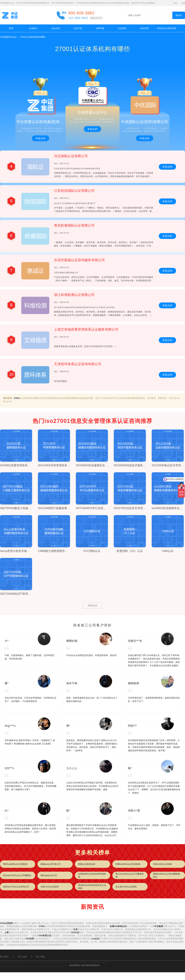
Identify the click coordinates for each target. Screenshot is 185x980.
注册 (183, 3)
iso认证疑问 (45, 962)
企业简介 (33, 28)
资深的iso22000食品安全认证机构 (92, 887)
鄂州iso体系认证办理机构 (15, 864)
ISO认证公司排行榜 (166, 28)
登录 (175, 3)
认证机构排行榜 (60, 962)
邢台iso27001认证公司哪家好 (17, 875)
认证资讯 (122, 28)
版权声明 (105, 962)
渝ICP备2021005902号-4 (57, 966)
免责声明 (95, 962)
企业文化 (55, 28)
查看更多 (92, 606)
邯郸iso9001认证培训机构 (128, 864)
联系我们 (84, 962)
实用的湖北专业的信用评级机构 (92, 875)
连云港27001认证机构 (126, 887)
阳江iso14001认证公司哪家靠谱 (130, 875)
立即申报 (100, 28)
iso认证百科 (32, 962)
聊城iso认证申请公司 (51, 864)
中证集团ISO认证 (8, 37)
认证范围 (74, 962)
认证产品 (78, 28)
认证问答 (144, 28)
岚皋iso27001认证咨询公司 (16, 887)
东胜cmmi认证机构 (50, 887)
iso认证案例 (6, 962)
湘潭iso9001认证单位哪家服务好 (166, 875)
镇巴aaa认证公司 (49, 875)
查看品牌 (41, 138)
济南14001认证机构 (162, 864)
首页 (11, 28)
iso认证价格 (19, 962)
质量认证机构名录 (87, 864)
